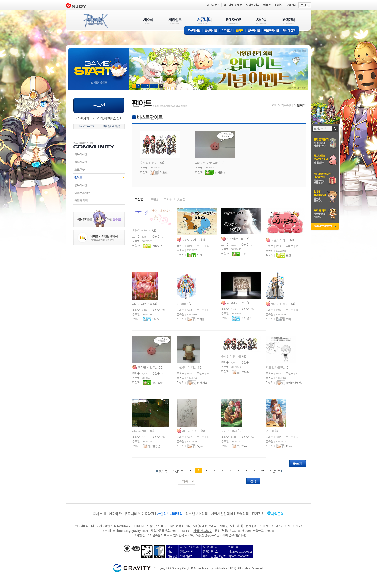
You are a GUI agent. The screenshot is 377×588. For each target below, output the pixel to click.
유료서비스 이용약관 (139, 514)
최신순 (139, 199)
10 (263, 470)
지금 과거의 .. (141, 430)
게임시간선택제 (222, 514)
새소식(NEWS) (148, 21)
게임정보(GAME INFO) (175, 21)
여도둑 (270, 430)
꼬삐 (288, 319)
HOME (273, 105)
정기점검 (258, 514)
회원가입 (83, 118)
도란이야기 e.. (236, 238)
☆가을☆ (220, 172)
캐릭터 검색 (291, 31)
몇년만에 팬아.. (281, 303)
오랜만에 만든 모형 (207, 163)
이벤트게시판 (272, 31)
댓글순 (181, 199)
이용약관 (115, 514)
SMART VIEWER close (326, 227)
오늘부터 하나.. (142, 230)
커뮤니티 (287, 105)
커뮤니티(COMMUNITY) (204, 21)
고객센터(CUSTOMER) (289, 21)
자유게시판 (193, 31)
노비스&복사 (229, 430)
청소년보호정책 (197, 514)
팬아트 (240, 31)
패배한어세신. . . (295, 383)
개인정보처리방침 (170, 514)
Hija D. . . (156, 319)
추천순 (155, 199)
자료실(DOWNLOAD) (261, 21)
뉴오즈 (164, 172)
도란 (199, 255)
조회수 (168, 199)
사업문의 (277, 514)
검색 (253, 481)
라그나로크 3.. (191, 430)
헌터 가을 (202, 383)
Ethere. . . (245, 446)
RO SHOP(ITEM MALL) (234, 21)
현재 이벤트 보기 (161, 86)
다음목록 (275, 471)
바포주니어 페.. (186, 367)
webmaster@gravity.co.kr (131, 531)
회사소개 (100, 514)
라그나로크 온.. (236, 302)
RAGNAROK (95, 21)
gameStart (99, 64)
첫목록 (163, 471)
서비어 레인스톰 (142, 303)
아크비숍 (182, 303)
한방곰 (156, 446)
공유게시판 (254, 31)
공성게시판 (211, 31)
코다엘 (201, 319)
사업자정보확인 (203, 531)
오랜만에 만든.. (147, 367)
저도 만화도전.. (275, 367)
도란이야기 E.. (191, 239)
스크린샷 (227, 31)
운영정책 (243, 514)
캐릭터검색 (99, 201)
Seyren (200, 446)
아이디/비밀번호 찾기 (108, 118)
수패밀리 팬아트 (150, 163)
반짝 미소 (158, 246)
